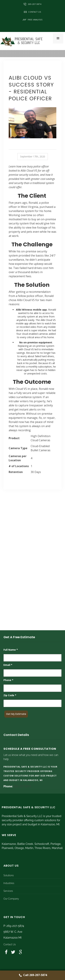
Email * (8, 665)
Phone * (8, 680)
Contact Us (32, 12)
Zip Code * (10, 695)
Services (8, 891)
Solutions (9, 875)
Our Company (11, 899)
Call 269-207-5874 (33, 975)
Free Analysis (33, 20)
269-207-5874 (32, 4)
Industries (9, 883)
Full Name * (11, 650)
